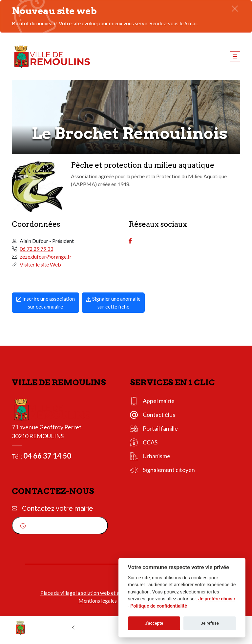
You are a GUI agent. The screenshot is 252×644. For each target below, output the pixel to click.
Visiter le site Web (40, 264)
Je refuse (210, 623)
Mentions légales (98, 601)
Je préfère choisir (217, 599)
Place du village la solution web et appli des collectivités (103, 593)
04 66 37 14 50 (47, 456)
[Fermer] (235, 8)
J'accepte (154, 623)
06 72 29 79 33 (36, 249)
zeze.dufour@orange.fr (46, 257)
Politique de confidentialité (159, 606)
